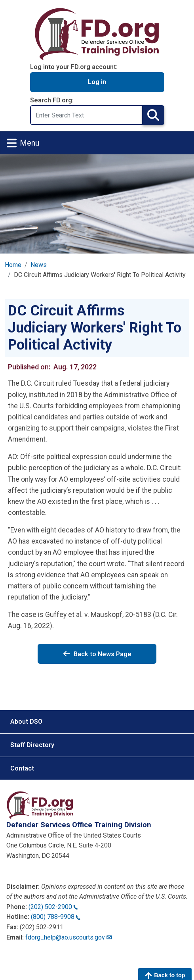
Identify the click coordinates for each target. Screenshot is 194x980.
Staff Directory (32, 745)
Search (153, 115)
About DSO (26, 722)
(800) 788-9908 (56, 917)
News (39, 265)
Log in (97, 82)
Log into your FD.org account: (74, 67)
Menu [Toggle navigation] (23, 143)
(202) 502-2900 (53, 907)
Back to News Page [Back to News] (97, 654)
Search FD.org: (52, 100)
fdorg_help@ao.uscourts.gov (69, 937)
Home (13, 265)
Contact (22, 768)
